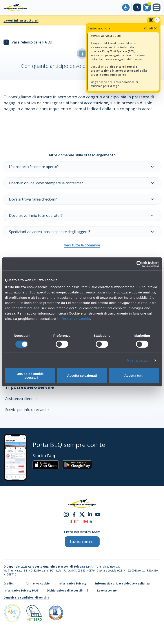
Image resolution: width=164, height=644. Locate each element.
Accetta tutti (134, 375)
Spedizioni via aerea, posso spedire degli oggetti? (82, 232)
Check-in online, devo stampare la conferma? (82, 183)
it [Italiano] (75, 522)
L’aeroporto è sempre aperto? (82, 167)
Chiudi (151, 28)
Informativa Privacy (72, 583)
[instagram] (66, 514)
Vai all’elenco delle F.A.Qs (28, 42)
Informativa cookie (36, 583)
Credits (9, 583)
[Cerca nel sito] (137, 7)
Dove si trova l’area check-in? (82, 199)
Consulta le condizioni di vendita (26, 598)
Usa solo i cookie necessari (30, 376)
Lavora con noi (107, 591)
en (88, 522)
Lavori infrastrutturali (21, 20)
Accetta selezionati (82, 375)
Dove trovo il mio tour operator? (82, 215)
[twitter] (82, 514)
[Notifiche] (154, 20)
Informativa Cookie (74, 318)
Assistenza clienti (22, 399)
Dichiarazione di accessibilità (68, 591)
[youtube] (98, 514)
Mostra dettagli (138, 360)
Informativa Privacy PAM (21, 591)
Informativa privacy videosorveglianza (122, 583)
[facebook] (74, 514)
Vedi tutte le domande (82, 245)
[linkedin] (90, 514)
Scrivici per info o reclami (27, 410)
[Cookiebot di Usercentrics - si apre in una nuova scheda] (140, 264)
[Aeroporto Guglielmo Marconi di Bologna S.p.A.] (15, 7)
